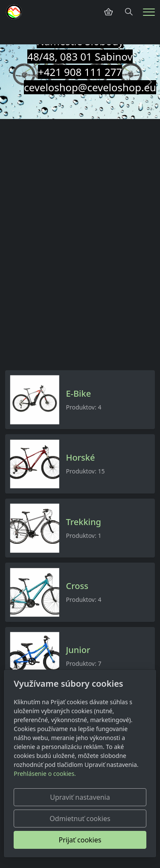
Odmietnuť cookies (80, 819)
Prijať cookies (80, 840)
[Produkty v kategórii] (35, 400)
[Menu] (149, 12)
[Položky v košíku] (108, 12)
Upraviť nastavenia (80, 797)
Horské (80, 458)
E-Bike (78, 394)
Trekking (83, 522)
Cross (77, 586)
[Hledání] (129, 12)
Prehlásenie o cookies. (45, 774)
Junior (78, 650)
